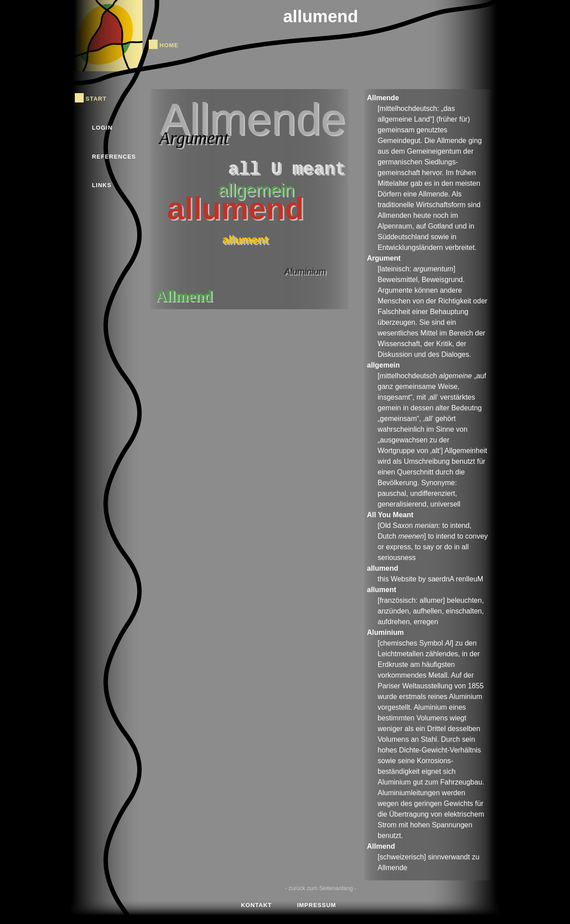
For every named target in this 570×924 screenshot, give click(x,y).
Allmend (183, 296)
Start (96, 98)
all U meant (287, 170)
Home (169, 44)
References (114, 156)
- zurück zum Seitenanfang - (321, 888)
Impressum (317, 904)
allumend (321, 16)
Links (102, 184)
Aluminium (305, 271)
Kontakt (256, 904)
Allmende (253, 119)
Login (102, 127)
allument (245, 240)
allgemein (256, 190)
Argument (194, 138)
